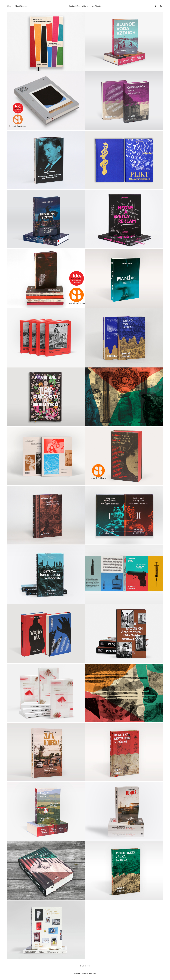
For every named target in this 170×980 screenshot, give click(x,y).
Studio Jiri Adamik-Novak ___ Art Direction (85, 6)
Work (9, 6)
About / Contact (21, 6)
